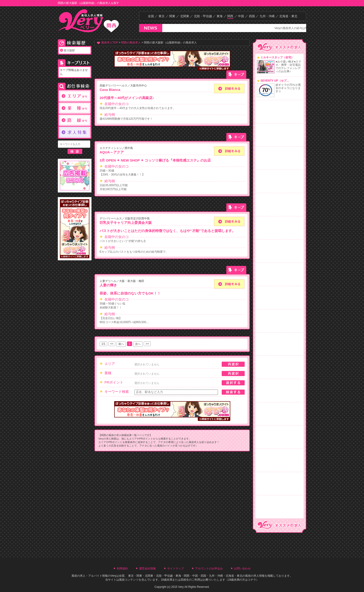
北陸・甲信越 (203, 16)
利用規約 (122, 569)
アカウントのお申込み (209, 569)
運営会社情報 (147, 569)
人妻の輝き (108, 285)
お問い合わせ (242, 569)
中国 (241, 16)
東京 (162, 16)
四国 (252, 16)
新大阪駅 (69, 50)
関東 (172, 16)
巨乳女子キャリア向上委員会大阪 (126, 223)
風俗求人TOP (110, 43)
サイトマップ (175, 569)
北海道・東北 (288, 16)
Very (113, 576)
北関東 (185, 16)
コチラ (252, 580)
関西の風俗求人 (131, 43)
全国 (151, 16)
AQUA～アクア (112, 152)
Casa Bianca (110, 90)
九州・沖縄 (267, 16)
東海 (220, 16)
